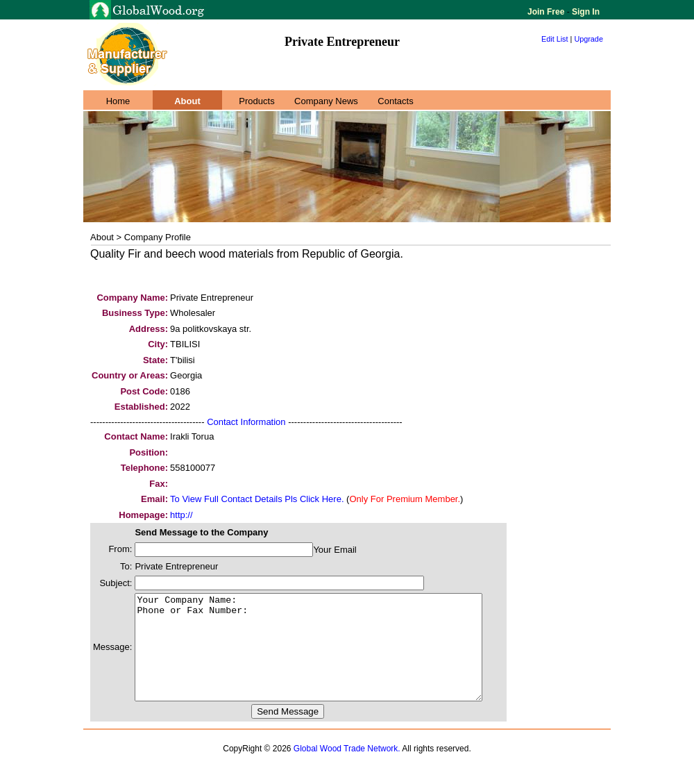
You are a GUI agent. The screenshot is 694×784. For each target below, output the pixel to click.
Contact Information (246, 422)
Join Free (547, 12)
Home (118, 101)
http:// (181, 515)
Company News (326, 101)
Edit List (555, 39)
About (187, 101)
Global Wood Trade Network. (347, 769)
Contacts (395, 101)
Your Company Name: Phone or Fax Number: (329, 658)
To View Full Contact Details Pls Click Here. (257, 499)
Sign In (585, 12)
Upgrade (589, 39)
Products (256, 101)
